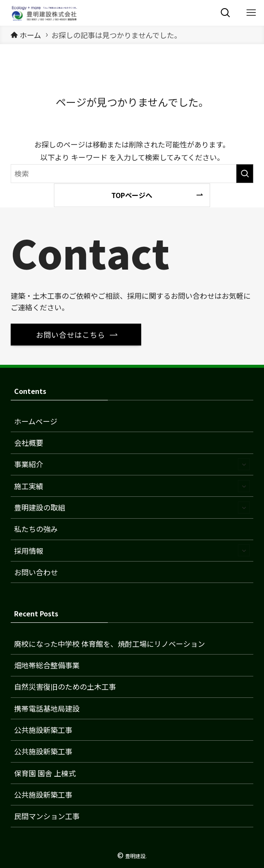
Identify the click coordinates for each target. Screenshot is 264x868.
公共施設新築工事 (43, 730)
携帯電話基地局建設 (47, 708)
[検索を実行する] (245, 174)
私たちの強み (36, 529)
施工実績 (132, 486)
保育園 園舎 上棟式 (45, 773)
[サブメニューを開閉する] (244, 464)
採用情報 (132, 550)
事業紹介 (132, 464)
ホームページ (36, 421)
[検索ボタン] (225, 13)
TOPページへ (132, 195)
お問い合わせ (36, 572)
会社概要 (29, 443)
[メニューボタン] (251, 13)
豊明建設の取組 (132, 508)
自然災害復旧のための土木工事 (65, 686)
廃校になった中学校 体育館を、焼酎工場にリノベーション (110, 644)
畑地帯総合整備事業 (47, 665)
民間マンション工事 (47, 816)
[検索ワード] (132, 174)
